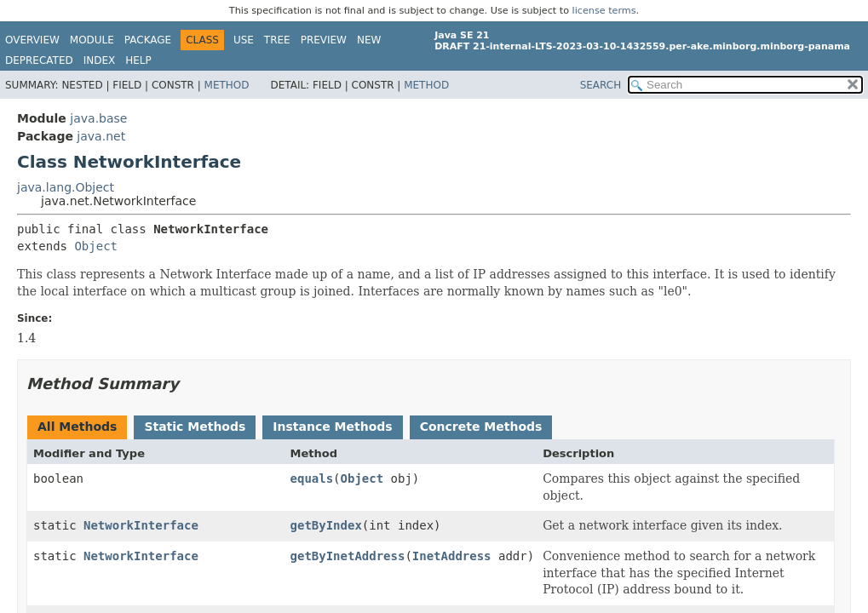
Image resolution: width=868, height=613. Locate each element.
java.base (98, 118)
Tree (277, 40)
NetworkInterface (141, 525)
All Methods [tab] (77, 427)
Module (92, 40)
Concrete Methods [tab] (481, 427)
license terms (604, 11)
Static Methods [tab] (195, 427)
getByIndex (326, 525)
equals (312, 478)
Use (244, 40)
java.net (101, 136)
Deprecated (39, 60)
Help (138, 60)
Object (96, 246)
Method (227, 85)
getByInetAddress (348, 556)
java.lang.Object (66, 187)
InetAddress (452, 556)
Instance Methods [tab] (332, 427)
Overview (32, 40)
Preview (324, 40)
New (369, 40)
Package (148, 40)
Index (100, 60)
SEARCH (601, 85)
